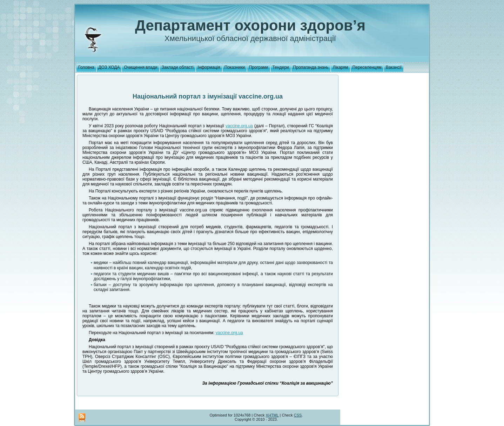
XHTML (272, 415)
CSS (298, 415)
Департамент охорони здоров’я (250, 25)
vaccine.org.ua (239, 126)
